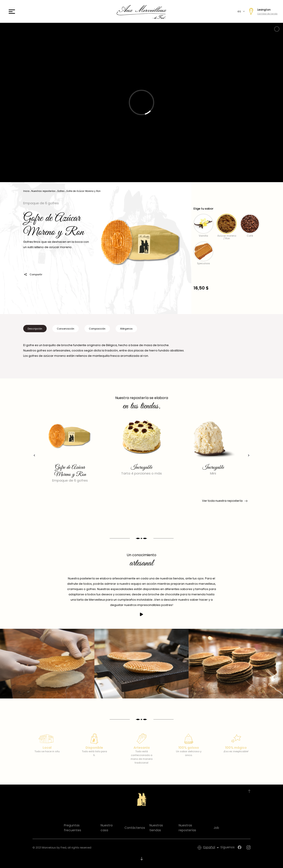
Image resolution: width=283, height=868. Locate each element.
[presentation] (34, 455)
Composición (97, 329)
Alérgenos (126, 329)
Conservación (66, 329)
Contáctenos (135, 828)
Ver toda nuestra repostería (224, 501)
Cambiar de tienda (267, 14)
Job (216, 828)
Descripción (35, 329)
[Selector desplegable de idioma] (212, 848)
